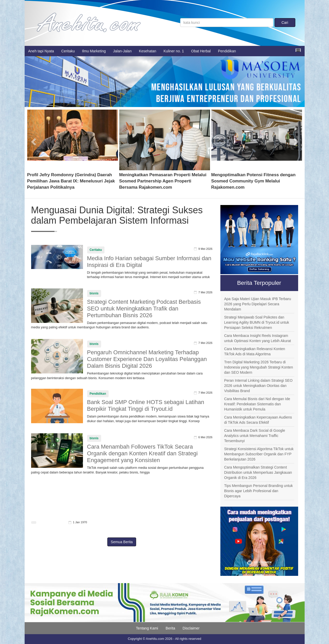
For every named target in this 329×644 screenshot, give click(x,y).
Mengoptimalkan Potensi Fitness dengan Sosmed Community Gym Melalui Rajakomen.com (253, 181)
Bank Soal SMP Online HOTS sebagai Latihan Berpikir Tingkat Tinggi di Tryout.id (146, 405)
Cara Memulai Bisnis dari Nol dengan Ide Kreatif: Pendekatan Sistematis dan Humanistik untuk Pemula (257, 404)
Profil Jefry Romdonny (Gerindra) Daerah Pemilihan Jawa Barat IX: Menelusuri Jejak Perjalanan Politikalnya (71, 181)
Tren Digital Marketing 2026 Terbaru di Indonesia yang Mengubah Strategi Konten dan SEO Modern (259, 367)
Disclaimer (191, 628)
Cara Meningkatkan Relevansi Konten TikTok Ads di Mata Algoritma (255, 351)
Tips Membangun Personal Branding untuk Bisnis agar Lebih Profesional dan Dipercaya (259, 491)
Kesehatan (148, 51)
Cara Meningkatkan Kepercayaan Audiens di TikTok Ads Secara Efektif (258, 420)
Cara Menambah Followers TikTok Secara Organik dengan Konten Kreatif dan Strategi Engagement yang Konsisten (142, 453)
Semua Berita (122, 542)
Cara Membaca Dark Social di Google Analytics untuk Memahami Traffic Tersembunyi (255, 436)
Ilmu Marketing (94, 51)
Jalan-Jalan (122, 51)
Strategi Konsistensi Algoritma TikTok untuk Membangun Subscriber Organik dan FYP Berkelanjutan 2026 (259, 454)
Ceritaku (68, 51)
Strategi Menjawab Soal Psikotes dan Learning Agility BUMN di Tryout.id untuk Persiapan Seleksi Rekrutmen (257, 322)
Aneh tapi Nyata (41, 51)
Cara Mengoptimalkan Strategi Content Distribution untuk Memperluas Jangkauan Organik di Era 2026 (258, 472)
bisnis (94, 293)
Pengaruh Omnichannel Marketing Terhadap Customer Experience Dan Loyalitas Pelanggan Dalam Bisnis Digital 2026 (147, 359)
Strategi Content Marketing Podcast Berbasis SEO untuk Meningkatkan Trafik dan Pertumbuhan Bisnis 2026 (144, 309)
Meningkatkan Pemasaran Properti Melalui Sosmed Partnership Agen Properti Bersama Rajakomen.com (163, 181)
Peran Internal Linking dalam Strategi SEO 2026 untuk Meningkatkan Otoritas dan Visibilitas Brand (258, 386)
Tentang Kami (147, 628)
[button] (34, 140)
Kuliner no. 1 (174, 51)
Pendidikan (227, 51)
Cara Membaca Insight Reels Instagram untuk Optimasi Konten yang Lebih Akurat (258, 338)
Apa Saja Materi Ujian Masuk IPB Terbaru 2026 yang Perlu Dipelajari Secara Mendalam (258, 304)
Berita (170, 628)
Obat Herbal (201, 51)
